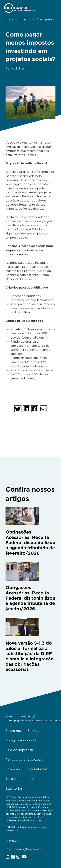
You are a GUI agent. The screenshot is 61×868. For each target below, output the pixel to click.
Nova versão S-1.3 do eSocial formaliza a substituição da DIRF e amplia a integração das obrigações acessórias (30, 656)
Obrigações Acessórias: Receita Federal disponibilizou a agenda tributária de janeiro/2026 (30, 598)
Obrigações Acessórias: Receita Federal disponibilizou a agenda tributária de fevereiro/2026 (30, 542)
